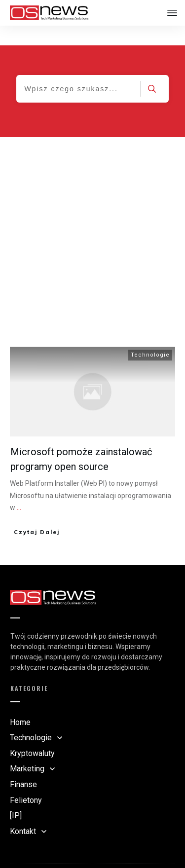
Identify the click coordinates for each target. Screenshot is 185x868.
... (19, 488)
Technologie (150, 335)
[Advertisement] (92, 215)
